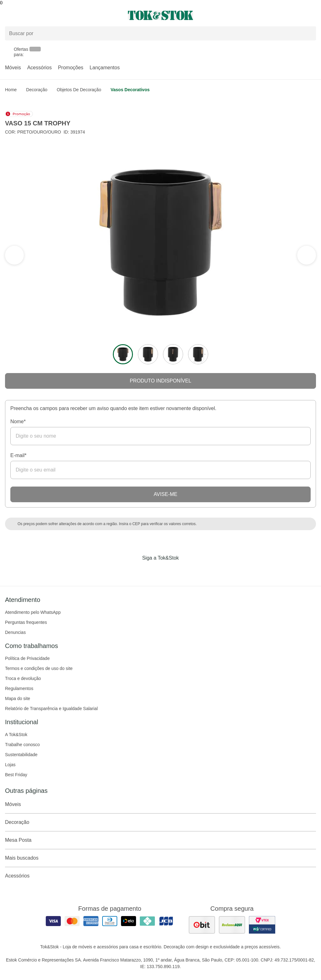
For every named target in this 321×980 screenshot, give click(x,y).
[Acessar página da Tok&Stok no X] (187, 571)
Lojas (10, 765)
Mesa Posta (160, 840)
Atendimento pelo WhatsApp (33, 612)
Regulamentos (19, 688)
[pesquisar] (308, 34)
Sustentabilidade (21, 755)
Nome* (18, 422)
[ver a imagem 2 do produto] (148, 354)
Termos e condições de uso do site (39, 668)
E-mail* (18, 455)
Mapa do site (18, 698)
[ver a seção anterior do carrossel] (307, 255)
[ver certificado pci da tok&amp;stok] (262, 925)
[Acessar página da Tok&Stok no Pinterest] (169, 571)
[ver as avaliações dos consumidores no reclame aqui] (232, 925)
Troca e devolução (23, 678)
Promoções (71, 68)
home (11, 90)
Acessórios (39, 68)
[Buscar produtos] (160, 33)
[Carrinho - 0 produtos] (312, 15)
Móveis (13, 68)
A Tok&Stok (16, 735)
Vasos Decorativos (130, 90)
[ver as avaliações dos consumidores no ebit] (202, 925)
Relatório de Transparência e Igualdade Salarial (51, 709)
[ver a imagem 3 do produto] (173, 354)
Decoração (37, 90)
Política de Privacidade (27, 658)
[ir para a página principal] (160, 15)
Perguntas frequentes (26, 622)
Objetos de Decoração (79, 90)
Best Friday (16, 775)
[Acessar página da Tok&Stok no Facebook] (134, 571)
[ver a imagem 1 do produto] (123, 354)
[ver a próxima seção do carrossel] (14, 255)
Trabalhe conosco (22, 745)
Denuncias (15, 632)
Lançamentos (105, 68)
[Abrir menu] (53, 15)
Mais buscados (160, 858)
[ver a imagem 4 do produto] (198, 354)
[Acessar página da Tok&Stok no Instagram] (152, 571)
